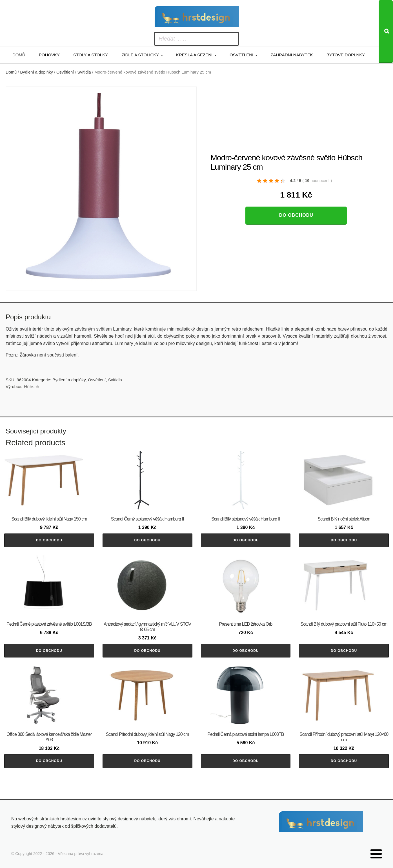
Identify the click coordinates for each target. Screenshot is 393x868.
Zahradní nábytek (292, 55)
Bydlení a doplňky (37, 72)
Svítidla (84, 72)
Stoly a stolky (91, 55)
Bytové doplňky (346, 55)
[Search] (386, 32)
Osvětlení (241, 55)
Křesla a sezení (194, 55)
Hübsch (32, 387)
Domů (19, 55)
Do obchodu (296, 215)
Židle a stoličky (140, 55)
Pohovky (49, 55)
